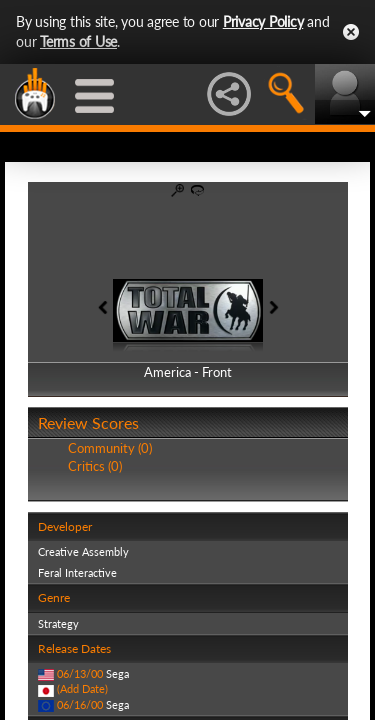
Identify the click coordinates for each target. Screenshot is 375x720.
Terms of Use (78, 41)
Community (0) (110, 448)
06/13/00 (80, 673)
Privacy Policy (263, 21)
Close (351, 32)
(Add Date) (82, 688)
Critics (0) (95, 466)
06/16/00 (80, 704)
